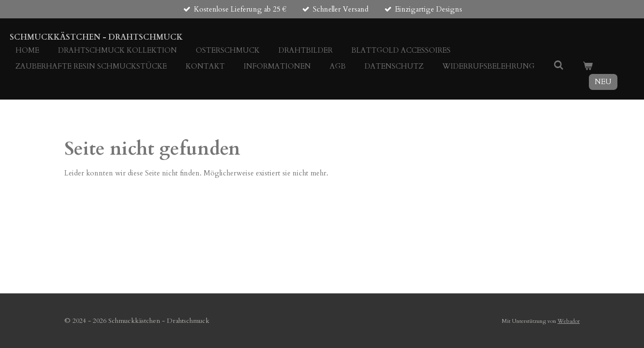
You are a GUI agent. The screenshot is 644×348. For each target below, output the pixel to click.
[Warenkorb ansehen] (588, 66)
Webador (569, 321)
